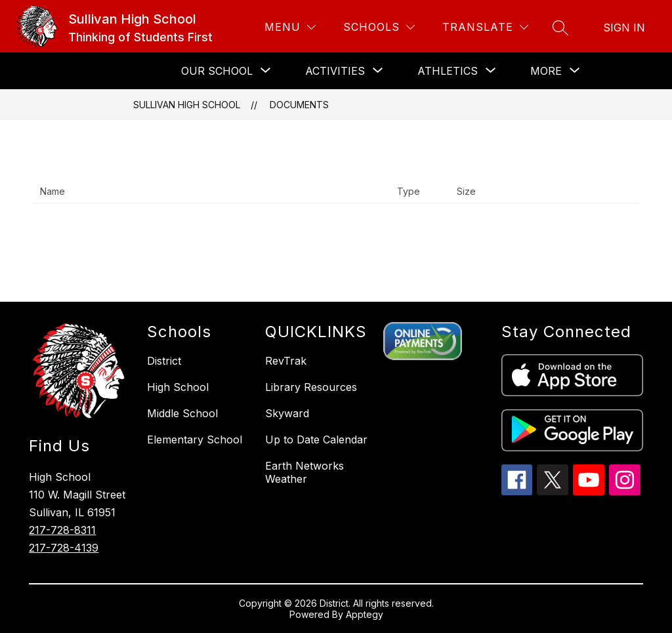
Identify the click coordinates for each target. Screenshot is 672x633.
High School (178, 387)
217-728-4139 (64, 548)
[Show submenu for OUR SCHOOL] (217, 71)
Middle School (182, 413)
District (164, 361)
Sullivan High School (187, 105)
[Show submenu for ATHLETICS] (448, 71)
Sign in (624, 28)
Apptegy (365, 614)
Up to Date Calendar (316, 439)
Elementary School (195, 439)
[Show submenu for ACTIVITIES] (335, 71)
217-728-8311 (62, 530)
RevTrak (286, 361)
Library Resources (311, 387)
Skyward (287, 413)
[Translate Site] (485, 27)
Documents (299, 105)
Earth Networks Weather (304, 472)
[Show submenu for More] (546, 71)
